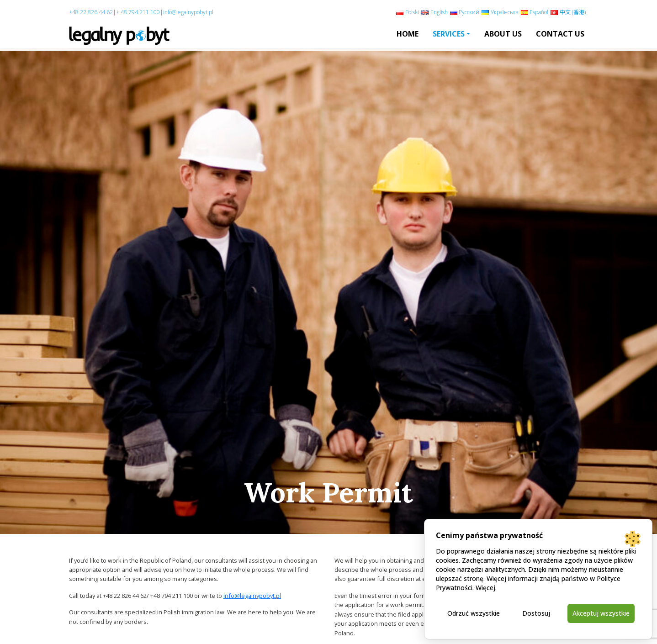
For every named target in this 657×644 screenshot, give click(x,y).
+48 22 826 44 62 (91, 12)
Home (408, 34)
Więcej (485, 588)
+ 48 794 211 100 (138, 12)
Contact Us (560, 34)
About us (503, 34)
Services (449, 34)
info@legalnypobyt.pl (188, 12)
